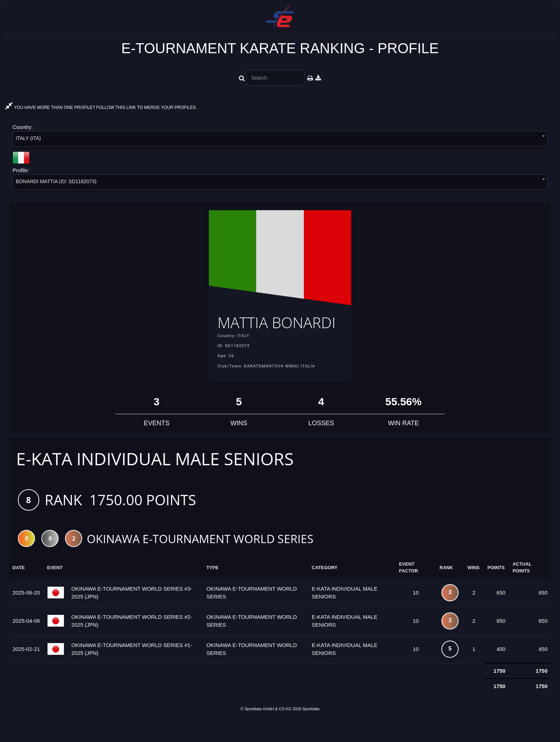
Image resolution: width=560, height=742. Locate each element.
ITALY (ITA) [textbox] (28, 138)
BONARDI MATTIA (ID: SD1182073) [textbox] (56, 181)
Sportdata (311, 730)
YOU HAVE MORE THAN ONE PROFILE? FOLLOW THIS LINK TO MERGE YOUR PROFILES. (101, 107)
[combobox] (280, 140)
